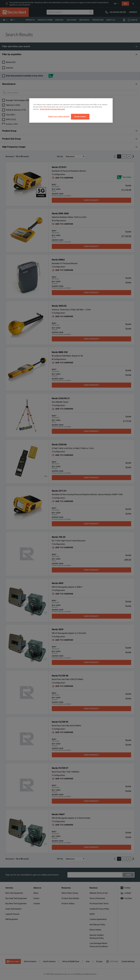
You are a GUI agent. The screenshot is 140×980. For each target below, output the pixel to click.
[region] (71, 110)
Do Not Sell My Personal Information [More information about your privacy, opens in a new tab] (52, 109)
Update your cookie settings (59, 116)
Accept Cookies (80, 117)
